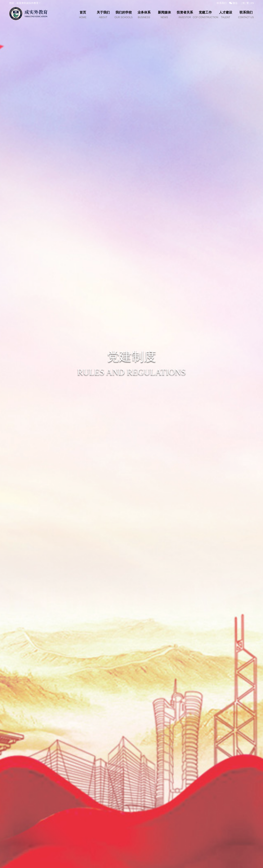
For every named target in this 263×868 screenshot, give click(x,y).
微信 (233, 3)
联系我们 (222, 3)
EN (252, 3)
